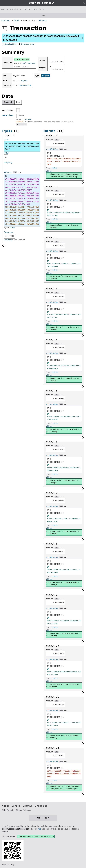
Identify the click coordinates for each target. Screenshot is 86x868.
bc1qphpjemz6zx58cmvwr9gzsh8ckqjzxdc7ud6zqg (64, 635)
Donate (16, 806)
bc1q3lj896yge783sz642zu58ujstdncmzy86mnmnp (64, 686)
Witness (8, 172)
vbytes (24, 81)
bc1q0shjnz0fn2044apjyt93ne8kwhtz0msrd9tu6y (64, 737)
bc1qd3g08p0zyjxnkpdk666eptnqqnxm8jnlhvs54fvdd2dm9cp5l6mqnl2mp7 (64, 175)
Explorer (6, 20)
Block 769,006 (22, 60)
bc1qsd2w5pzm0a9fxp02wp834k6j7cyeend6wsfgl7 (64, 481)
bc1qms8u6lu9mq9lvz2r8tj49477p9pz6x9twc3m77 (64, 328)
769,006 (28, 119)
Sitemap (27, 806)
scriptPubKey (52, 149)
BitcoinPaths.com (24, 810)
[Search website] (43, 9)
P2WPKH (55, 219)
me (39, 829)
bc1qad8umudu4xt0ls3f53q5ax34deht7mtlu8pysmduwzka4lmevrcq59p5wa (64, 788)
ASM (15, 172)
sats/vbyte (25, 85)
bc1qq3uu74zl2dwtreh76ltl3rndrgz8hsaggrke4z (64, 226)
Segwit (46, 76)
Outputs (49, 131)
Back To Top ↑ (43, 818)
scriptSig (8, 163)
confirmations (28, 63)
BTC (56, 140)
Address (43, 20)
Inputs (7, 131)
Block (17, 20)
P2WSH (13, 228)
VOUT (7, 153)
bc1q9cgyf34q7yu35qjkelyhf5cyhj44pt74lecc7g (64, 430)
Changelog (41, 806)
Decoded (8, 102)
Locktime (7, 116)
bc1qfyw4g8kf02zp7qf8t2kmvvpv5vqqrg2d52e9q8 (64, 533)
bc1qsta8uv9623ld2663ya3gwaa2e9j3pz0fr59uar (64, 277)
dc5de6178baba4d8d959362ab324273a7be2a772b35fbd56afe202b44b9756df (22, 146)
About (5, 806)
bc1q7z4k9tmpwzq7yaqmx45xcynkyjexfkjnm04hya (64, 584)
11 (6, 157)
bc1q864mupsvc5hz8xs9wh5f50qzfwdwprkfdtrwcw (64, 379)
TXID (6, 140)
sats (62, 140)
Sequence (9, 232)
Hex (18, 102)
